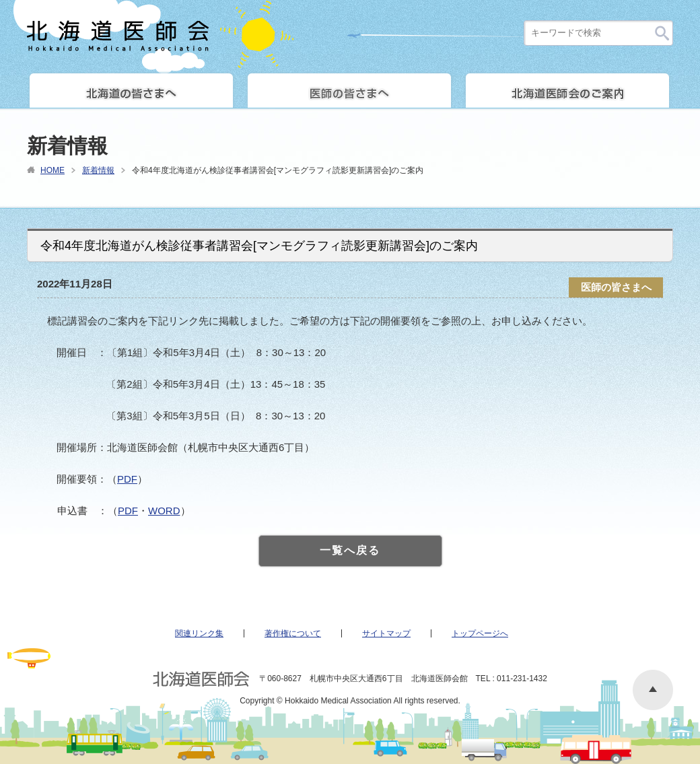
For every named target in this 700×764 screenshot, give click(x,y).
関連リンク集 (199, 633)
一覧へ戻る (350, 550)
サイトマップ (386, 633)
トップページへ (480, 633)
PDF (127, 479)
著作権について (293, 633)
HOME (53, 170)
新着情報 (98, 170)
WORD (164, 511)
